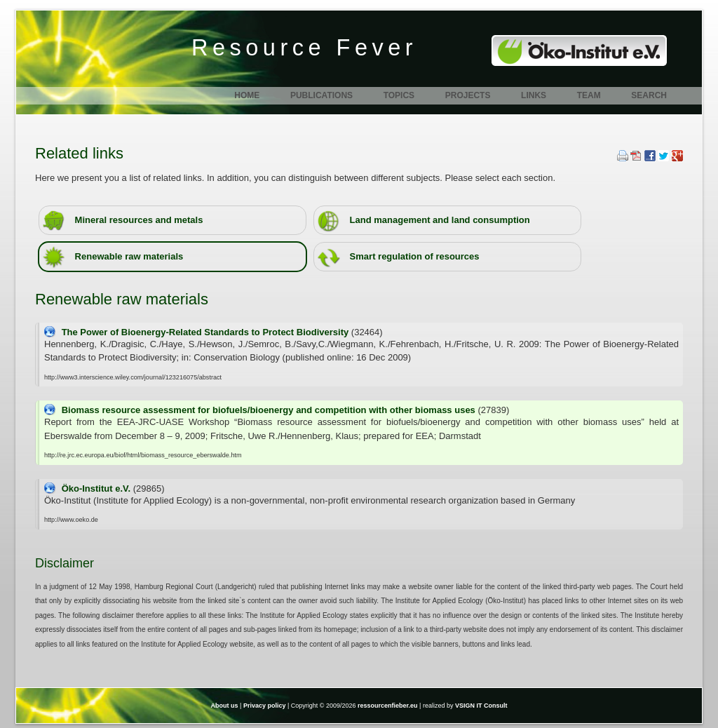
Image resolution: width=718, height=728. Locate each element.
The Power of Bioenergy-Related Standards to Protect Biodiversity (206, 332)
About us (225, 706)
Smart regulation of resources (399, 257)
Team (589, 95)
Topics (399, 95)
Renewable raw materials (113, 257)
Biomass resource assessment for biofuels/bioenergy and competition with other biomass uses (270, 410)
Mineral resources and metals (123, 220)
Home (247, 95)
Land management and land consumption (424, 220)
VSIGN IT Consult (481, 706)
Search (649, 95)
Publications (321, 95)
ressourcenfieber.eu (388, 706)
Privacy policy (265, 706)
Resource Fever (304, 48)
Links (534, 95)
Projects (468, 95)
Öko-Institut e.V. (97, 488)
